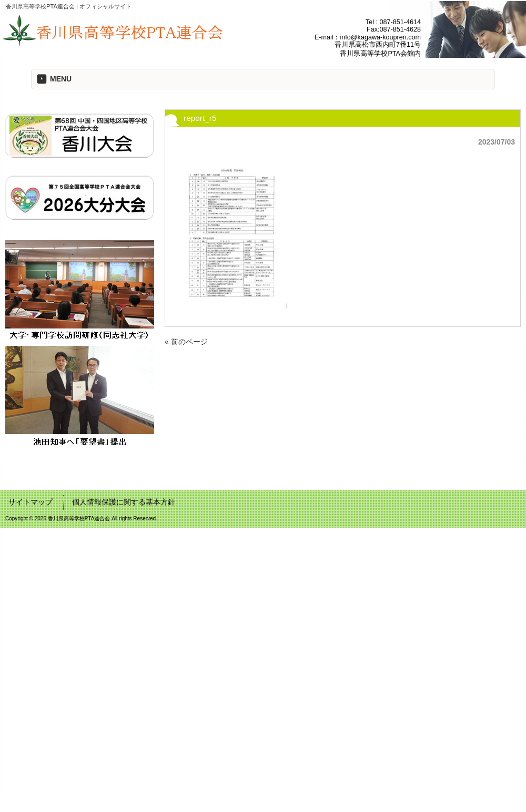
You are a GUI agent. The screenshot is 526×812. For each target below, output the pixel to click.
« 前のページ (186, 342)
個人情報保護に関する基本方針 (124, 502)
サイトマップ (31, 502)
